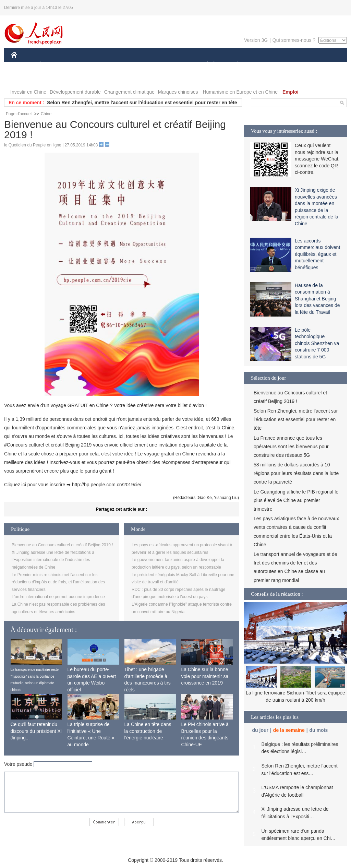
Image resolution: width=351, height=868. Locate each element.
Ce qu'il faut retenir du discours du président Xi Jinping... (36, 731)
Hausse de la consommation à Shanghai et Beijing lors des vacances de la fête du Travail (317, 299)
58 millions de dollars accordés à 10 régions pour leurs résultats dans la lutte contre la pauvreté (296, 473)
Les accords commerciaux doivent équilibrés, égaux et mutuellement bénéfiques (317, 254)
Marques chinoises (178, 92)
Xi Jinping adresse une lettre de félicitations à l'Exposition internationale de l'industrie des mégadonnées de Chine (53, 560)
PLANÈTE (234, 65)
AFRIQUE (113, 65)
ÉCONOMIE (52, 65)
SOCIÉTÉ (204, 65)
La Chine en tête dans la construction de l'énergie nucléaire (148, 731)
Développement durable (75, 92)
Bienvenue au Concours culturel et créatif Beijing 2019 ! (62, 545)
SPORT (262, 65)
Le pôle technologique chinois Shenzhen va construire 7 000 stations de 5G (317, 343)
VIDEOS (53, 78)
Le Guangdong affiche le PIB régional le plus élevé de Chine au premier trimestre (296, 500)
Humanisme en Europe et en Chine (240, 92)
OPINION (323, 65)
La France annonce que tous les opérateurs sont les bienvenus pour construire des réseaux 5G (291, 447)
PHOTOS (25, 78)
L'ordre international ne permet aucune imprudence (58, 597)
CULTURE (173, 65)
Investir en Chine (28, 92)
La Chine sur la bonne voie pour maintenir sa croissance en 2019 (205, 676)
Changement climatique (129, 92)
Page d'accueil (19, 114)
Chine (46, 114)
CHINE (23, 65)
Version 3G (256, 40)
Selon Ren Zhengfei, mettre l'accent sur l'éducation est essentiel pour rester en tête (142, 103)
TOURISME (291, 65)
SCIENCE (143, 65)
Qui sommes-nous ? (294, 40)
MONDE (84, 65)
